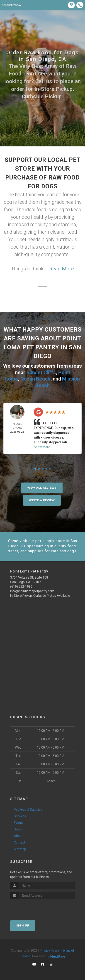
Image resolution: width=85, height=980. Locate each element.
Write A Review (42, 500)
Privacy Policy (49, 951)
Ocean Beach (35, 379)
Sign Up (23, 925)
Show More (42, 447)
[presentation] (34, 908)
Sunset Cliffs (41, 372)
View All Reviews (42, 488)
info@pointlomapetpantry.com (32, 591)
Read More (62, 269)
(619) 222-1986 (21, 587)
